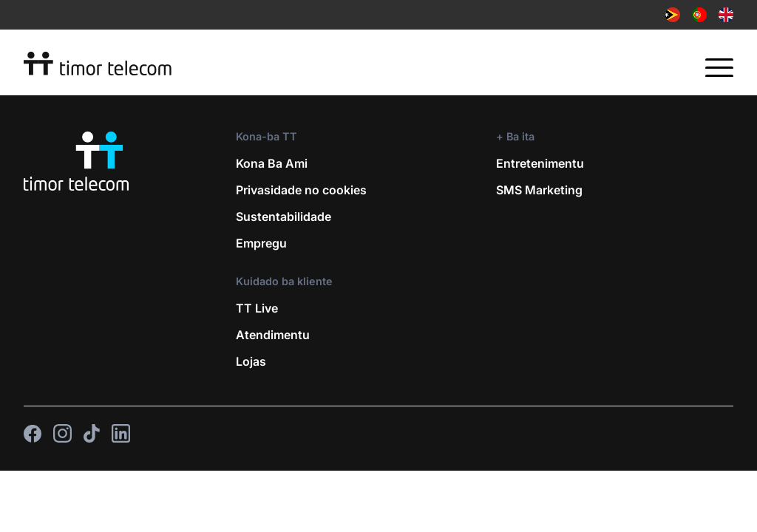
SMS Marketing (539, 190)
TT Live (257, 308)
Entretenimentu (540, 163)
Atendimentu (273, 335)
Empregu (261, 243)
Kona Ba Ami (272, 163)
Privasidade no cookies (301, 190)
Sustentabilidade (284, 216)
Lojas (251, 361)
